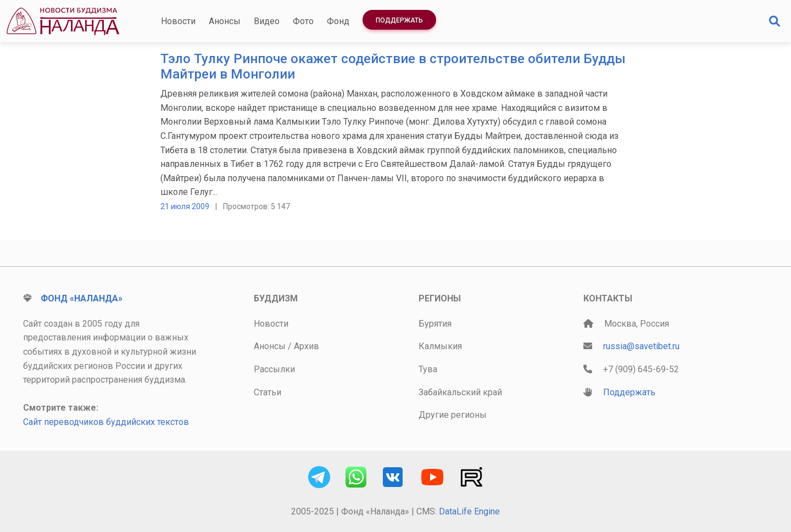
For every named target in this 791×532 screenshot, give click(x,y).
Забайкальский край (460, 392)
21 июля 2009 (185, 206)
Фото (303, 21)
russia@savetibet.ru (641, 346)
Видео (267, 21)
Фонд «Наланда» (82, 298)
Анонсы (225, 21)
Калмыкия (440, 346)
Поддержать (399, 20)
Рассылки (274, 369)
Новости (178, 21)
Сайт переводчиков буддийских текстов (106, 422)
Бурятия (435, 324)
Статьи (268, 392)
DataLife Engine (469, 511)
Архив (307, 346)
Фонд (338, 21)
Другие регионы (453, 415)
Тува (428, 369)
